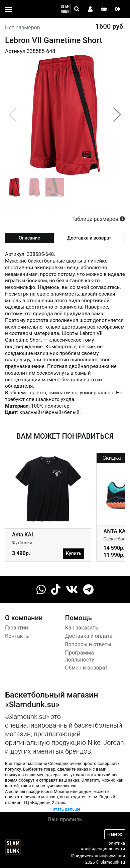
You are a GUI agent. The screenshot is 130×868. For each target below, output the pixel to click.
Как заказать (82, 628)
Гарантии (17, 628)
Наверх (115, 834)
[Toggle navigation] (9, 9)
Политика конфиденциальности (103, 846)
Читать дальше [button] (65, 809)
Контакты (17, 636)
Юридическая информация (98, 856)
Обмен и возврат (86, 668)
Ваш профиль (65, 819)
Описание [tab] (29, 238)
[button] (117, 115)
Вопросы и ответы (88, 644)
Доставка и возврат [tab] (89, 238)
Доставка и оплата (89, 636)
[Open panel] (77, 9)
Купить (74, 553)
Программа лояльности (80, 656)
